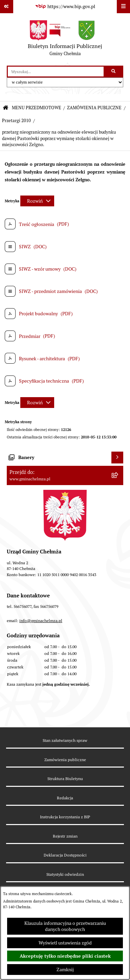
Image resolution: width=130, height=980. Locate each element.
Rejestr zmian (65, 836)
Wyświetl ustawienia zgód (65, 943)
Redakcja (65, 798)
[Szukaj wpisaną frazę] (114, 72)
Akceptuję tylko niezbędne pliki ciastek (65, 956)
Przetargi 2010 (16, 121)
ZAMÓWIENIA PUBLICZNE (94, 108)
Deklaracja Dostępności (65, 855)
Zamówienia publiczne (65, 760)
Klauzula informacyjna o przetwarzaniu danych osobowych (65, 926)
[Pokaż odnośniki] (7, 7)
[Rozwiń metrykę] (37, 201)
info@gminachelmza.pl (41, 621)
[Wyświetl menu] (123, 7)
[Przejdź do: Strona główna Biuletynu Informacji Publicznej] (6, 108)
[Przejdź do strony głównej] (65, 40)
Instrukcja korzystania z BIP (65, 817)
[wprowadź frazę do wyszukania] (56, 72)
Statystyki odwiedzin (65, 874)
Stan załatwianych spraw (65, 740)
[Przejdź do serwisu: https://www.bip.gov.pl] (65, 7)
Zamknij (65, 970)
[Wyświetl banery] (117, 458)
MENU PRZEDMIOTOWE (37, 108)
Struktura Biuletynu (65, 779)
